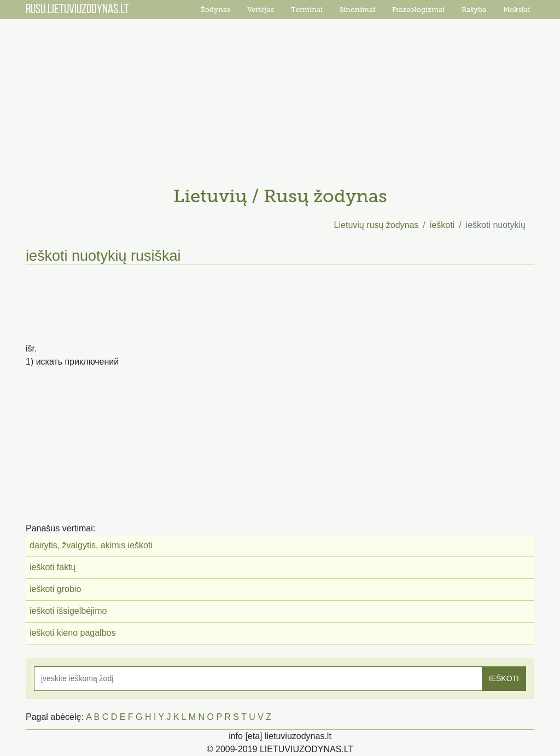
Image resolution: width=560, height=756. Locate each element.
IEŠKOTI (504, 678)
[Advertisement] (280, 98)
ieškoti (442, 225)
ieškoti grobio (55, 589)
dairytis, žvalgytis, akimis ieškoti (91, 545)
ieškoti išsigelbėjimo (68, 611)
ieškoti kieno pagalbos (72, 633)
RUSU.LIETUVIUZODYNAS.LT (77, 10)
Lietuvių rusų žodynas (377, 225)
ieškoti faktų (52, 567)
